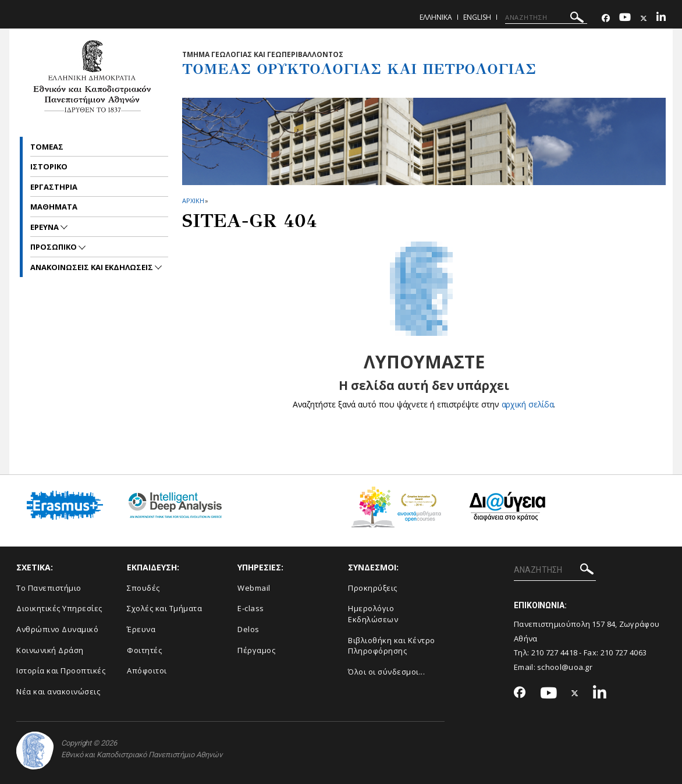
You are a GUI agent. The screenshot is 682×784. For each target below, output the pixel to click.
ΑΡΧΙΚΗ (193, 201)
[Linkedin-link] (661, 18)
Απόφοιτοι (147, 671)
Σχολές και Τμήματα (164, 608)
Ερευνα (45, 227)
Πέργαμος (256, 650)
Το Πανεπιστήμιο (49, 588)
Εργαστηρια (54, 187)
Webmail (254, 588)
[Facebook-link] (606, 18)
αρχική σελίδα (528, 404)
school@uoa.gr (565, 667)
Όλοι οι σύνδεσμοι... (386, 672)
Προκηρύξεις (373, 588)
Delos (248, 629)
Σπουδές (143, 588)
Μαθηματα (54, 207)
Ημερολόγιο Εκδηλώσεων (373, 614)
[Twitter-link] (644, 18)
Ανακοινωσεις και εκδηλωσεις (93, 267)
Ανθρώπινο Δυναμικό (57, 629)
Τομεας (47, 147)
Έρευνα (141, 629)
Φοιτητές (144, 650)
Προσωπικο (54, 247)
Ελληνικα (436, 17)
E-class (251, 608)
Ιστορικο (49, 166)
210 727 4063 (624, 652)
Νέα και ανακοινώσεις (58, 691)
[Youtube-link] (625, 18)
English (477, 17)
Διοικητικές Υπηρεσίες (59, 608)
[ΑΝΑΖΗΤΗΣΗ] (546, 17)
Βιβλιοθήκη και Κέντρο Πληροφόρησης (392, 646)
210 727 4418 (555, 652)
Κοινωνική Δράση (50, 650)
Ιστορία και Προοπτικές (61, 671)
